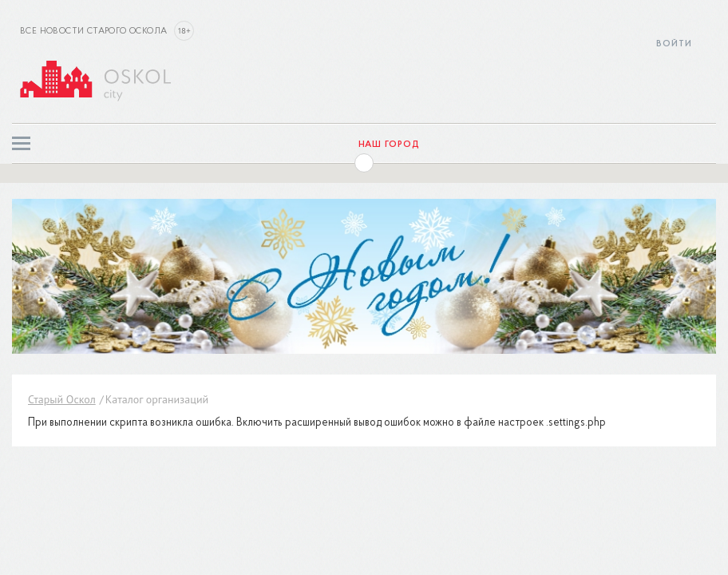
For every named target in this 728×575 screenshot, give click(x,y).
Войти (674, 44)
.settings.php (576, 423)
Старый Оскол (62, 399)
